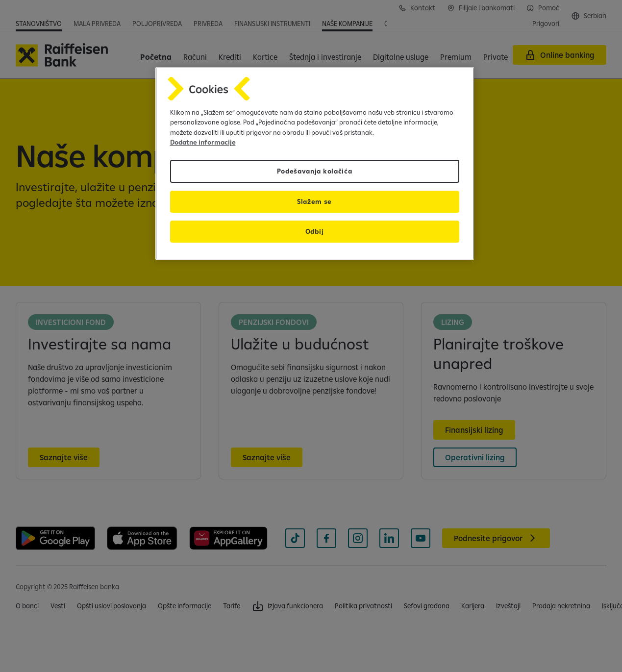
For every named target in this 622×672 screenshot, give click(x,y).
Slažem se (314, 201)
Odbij (314, 231)
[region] (315, 163)
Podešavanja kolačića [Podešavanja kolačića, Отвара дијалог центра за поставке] (315, 171)
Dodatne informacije (203, 142)
